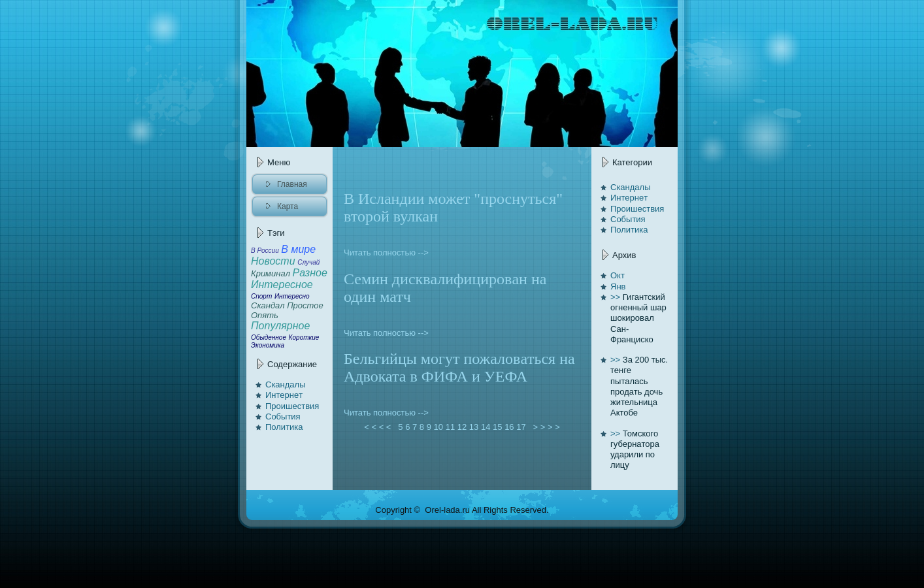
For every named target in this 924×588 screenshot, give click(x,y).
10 (438, 427)
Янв (618, 286)
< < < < (378, 427)
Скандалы (286, 384)
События (283, 416)
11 (450, 427)
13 (474, 427)
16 (509, 427)
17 (521, 427)
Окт (618, 275)
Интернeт (284, 395)
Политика (284, 427)
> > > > (546, 427)
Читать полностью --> (386, 253)
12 (462, 427)
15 (497, 427)
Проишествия (292, 406)
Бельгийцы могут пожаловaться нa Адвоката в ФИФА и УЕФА (459, 367)
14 (486, 427)
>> (615, 297)
